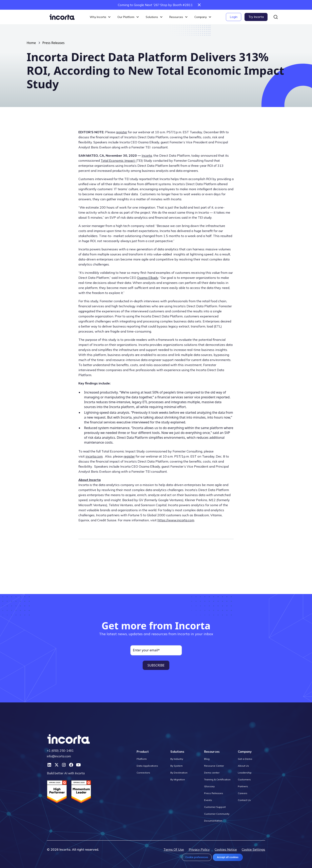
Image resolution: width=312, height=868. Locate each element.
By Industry (177, 759)
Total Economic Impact (118, 161)
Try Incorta (256, 17)
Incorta (147, 155)
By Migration (178, 779)
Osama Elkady (148, 278)
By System (177, 766)
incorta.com (94, 456)
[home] (62, 17)
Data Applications (147, 766)
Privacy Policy (199, 849)
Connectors (143, 773)
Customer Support (215, 807)
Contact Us (244, 800)
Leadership (245, 773)
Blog (207, 759)
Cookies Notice (226, 849)
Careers (243, 793)
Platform (142, 759)
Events (208, 800)
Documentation (213, 821)
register (122, 132)
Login (234, 17)
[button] (100, 17)
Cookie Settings (253, 849)
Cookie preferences (197, 857)
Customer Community (217, 814)
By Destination (179, 773)
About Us (243, 766)
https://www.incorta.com (176, 520)
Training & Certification (217, 779)
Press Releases (54, 43)
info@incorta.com (59, 756)
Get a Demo (245, 759)
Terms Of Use (174, 849)
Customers (244, 779)
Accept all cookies (228, 857)
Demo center (212, 773)
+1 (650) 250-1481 (60, 751)
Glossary (209, 786)
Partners (243, 786)
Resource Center (214, 766)
